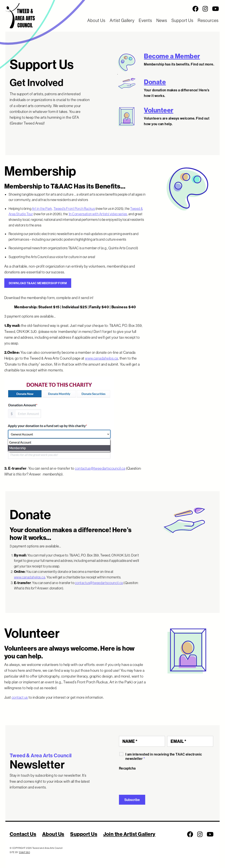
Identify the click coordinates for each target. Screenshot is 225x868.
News (162, 20)
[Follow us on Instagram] (205, 9)
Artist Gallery (122, 20)
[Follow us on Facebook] (196, 9)
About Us (96, 20)
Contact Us (23, 834)
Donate (155, 82)
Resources (208, 20)
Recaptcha (127, 768)
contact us (20, 697)
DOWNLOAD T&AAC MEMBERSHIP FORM (38, 283)
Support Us (182, 20)
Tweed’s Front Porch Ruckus (74, 209)
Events (145, 20)
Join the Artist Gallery (129, 834)
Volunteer (159, 110)
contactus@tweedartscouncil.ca (100, 468)
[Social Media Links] (141, 9)
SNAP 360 (24, 852)
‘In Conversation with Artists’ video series (98, 214)
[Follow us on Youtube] (216, 9)
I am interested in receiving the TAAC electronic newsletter (164, 756)
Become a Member (172, 56)
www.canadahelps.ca (102, 358)
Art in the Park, (42, 209)
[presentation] (152, 781)
